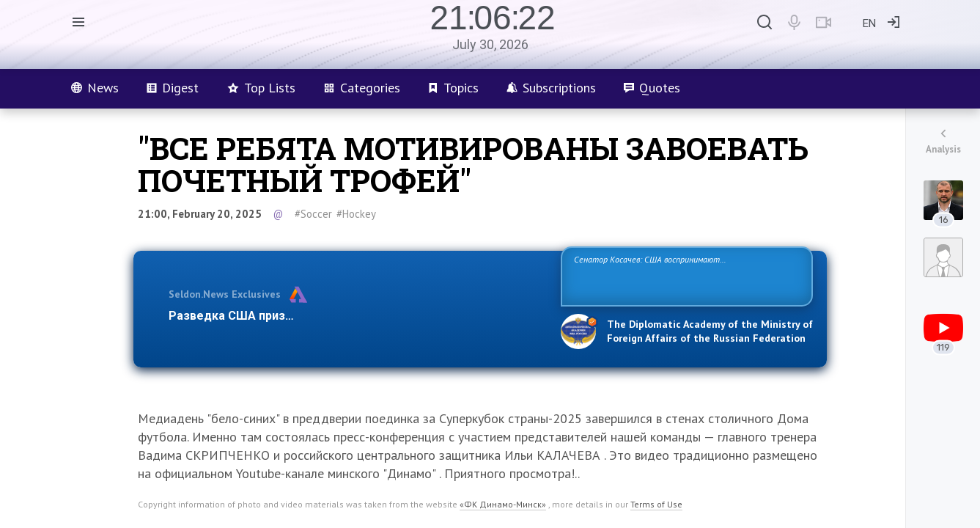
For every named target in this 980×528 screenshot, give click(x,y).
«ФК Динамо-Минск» (503, 504)
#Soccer (313, 214)
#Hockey (356, 214)
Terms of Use (656, 504)
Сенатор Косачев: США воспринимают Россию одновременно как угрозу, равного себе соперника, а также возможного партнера (685, 275)
